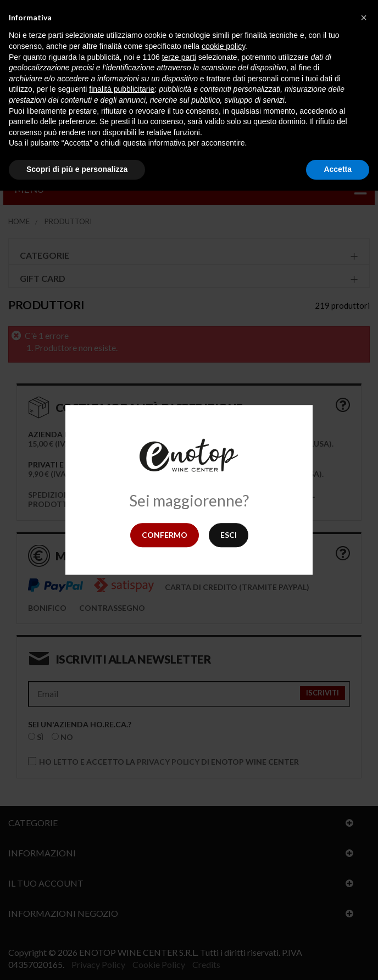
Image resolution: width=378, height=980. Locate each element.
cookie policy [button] (223, 46)
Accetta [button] (338, 169)
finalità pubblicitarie (122, 89)
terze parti (179, 57)
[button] (364, 18)
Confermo (165, 535)
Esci (229, 535)
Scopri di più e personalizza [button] (77, 169)
